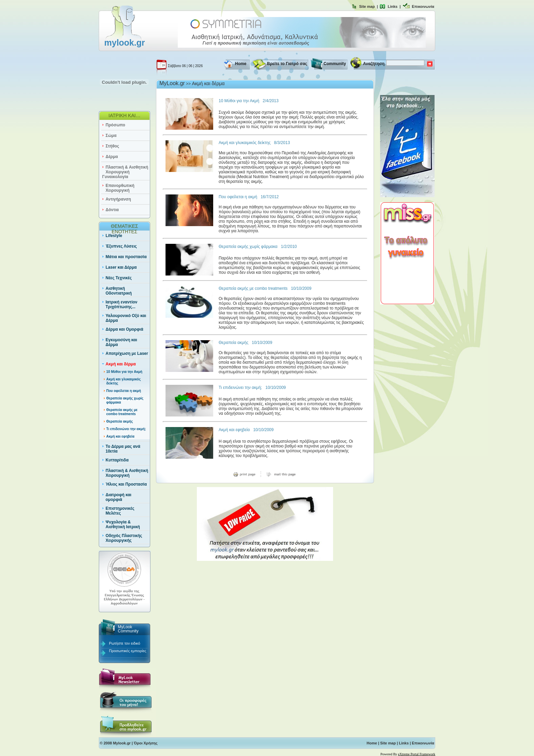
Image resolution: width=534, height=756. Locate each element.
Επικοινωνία (423, 6)
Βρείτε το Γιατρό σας (287, 64)
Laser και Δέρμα (121, 267)
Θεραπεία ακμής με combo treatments (122, 412)
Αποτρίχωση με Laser (127, 353)
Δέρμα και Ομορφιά (124, 329)
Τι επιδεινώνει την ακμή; (126, 429)
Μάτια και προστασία (126, 257)
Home (241, 64)
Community (335, 64)
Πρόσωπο (115, 125)
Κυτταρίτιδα (117, 460)
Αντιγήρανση (118, 199)
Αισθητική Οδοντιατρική (119, 291)
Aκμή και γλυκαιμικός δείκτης (245, 143)
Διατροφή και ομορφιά (119, 497)
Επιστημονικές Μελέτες (120, 511)
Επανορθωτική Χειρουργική (120, 188)
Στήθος (112, 146)
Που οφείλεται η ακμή (124, 391)
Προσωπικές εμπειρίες (128, 651)
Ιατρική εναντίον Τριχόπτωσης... (121, 304)
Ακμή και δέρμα (121, 364)
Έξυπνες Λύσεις (121, 246)
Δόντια (112, 210)
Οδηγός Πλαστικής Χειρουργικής (124, 538)
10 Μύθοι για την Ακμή (124, 372)
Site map (367, 6)
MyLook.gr (172, 83)
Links (392, 6)
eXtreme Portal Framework (417, 754)
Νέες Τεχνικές (119, 278)
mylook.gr (124, 43)
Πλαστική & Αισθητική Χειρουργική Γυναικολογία (125, 172)
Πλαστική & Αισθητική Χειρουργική (127, 473)
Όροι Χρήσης (146, 743)
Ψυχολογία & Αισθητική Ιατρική (123, 524)
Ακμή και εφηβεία (120, 436)
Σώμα (111, 136)
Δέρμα (112, 157)
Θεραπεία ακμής (120, 421)
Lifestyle (114, 236)
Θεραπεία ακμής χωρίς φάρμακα (248, 247)
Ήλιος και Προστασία (126, 484)
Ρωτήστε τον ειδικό (125, 643)
